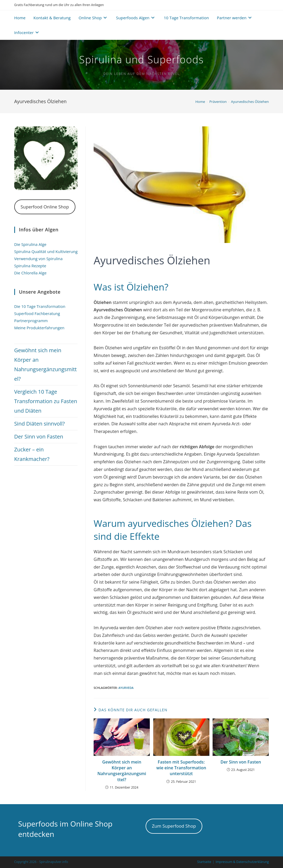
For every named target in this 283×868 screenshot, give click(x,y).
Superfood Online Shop (45, 207)
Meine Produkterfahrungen (39, 328)
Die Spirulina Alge (30, 244)
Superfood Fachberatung (37, 313)
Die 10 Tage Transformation (40, 306)
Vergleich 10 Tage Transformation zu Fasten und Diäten (46, 401)
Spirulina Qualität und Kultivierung (46, 251)
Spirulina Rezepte (30, 266)
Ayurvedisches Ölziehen (250, 102)
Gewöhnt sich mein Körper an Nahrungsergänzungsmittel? (122, 771)
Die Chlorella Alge (30, 273)
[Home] (200, 102)
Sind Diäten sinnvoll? (40, 424)
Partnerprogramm (31, 321)
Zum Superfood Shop (174, 826)
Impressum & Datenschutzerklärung (242, 862)
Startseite (204, 862)
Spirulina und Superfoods (141, 59)
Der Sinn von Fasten (241, 762)
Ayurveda (126, 688)
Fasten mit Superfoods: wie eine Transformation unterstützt (181, 768)
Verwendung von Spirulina (39, 259)
